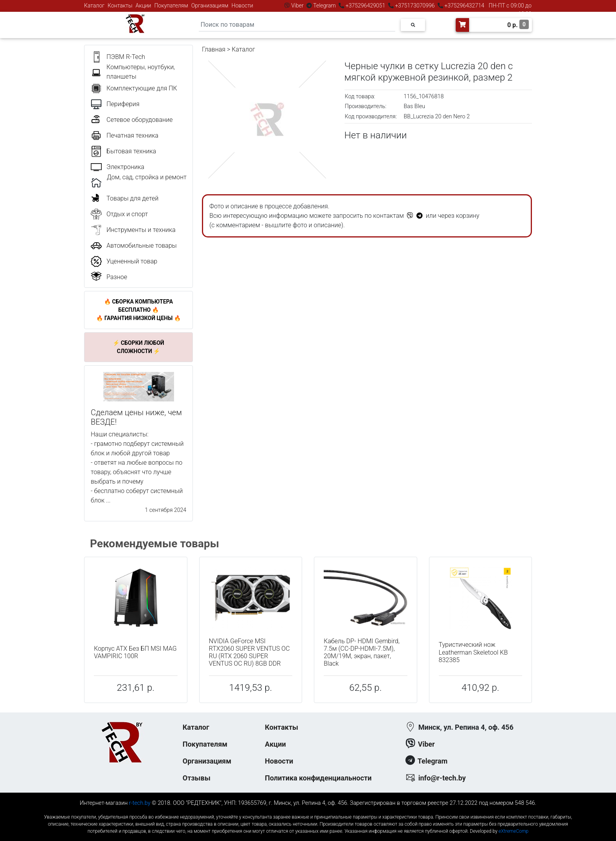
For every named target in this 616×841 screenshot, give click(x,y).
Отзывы (197, 778)
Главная (214, 49)
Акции (143, 6)
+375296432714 (464, 6)
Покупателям (171, 6)
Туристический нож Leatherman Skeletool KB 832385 (473, 652)
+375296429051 (365, 6)
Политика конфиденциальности (318, 778)
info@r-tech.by (442, 778)
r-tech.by (140, 803)
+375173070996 (414, 6)
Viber (297, 6)
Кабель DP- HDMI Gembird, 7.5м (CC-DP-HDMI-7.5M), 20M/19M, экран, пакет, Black (362, 652)
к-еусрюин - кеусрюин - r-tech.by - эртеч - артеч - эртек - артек (308, 811)
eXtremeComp (513, 831)
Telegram (324, 6)
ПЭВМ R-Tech (126, 57)
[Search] (297, 25)
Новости (242, 6)
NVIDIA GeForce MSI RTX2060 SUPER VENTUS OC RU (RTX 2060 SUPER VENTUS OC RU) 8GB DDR (249, 652)
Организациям (210, 6)
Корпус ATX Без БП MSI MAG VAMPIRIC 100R (135, 652)
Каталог (94, 6)
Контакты (120, 6)
